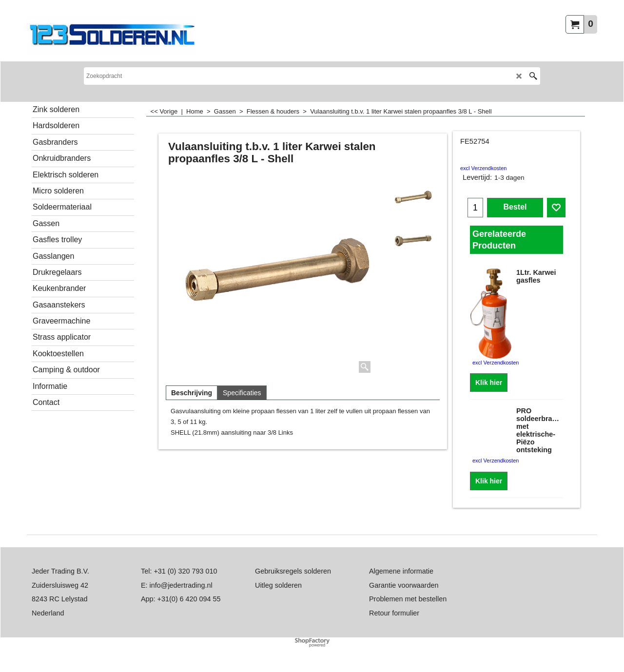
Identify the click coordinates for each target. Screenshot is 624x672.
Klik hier (489, 383)
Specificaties (242, 393)
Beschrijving (192, 393)
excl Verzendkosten (483, 168)
